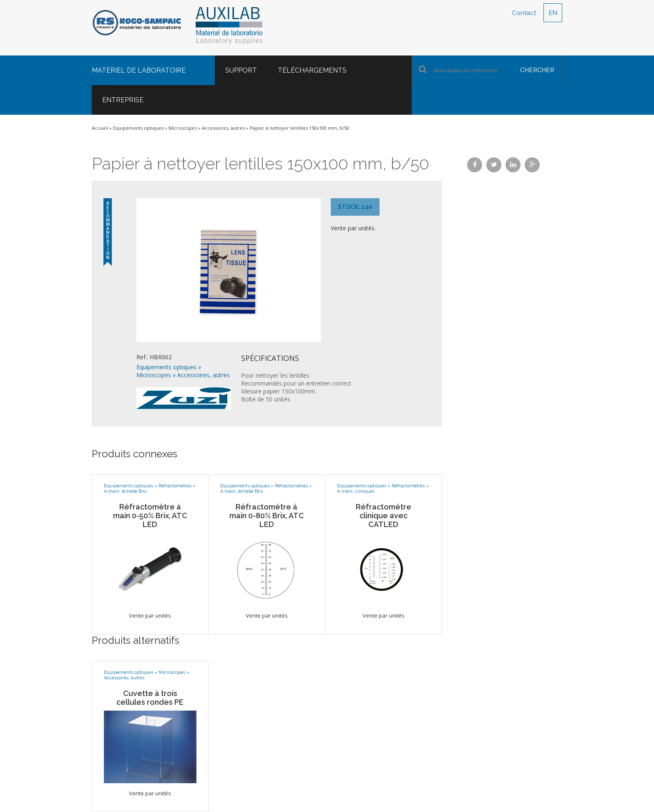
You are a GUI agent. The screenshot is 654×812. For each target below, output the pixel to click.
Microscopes (183, 128)
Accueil (100, 128)
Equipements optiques (138, 128)
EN (553, 13)
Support (241, 70)
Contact (524, 13)
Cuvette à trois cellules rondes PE (150, 698)
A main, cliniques (356, 491)
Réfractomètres (175, 486)
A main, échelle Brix (125, 491)
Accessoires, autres (223, 128)
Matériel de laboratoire (139, 70)
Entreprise (123, 100)
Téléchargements (312, 70)
